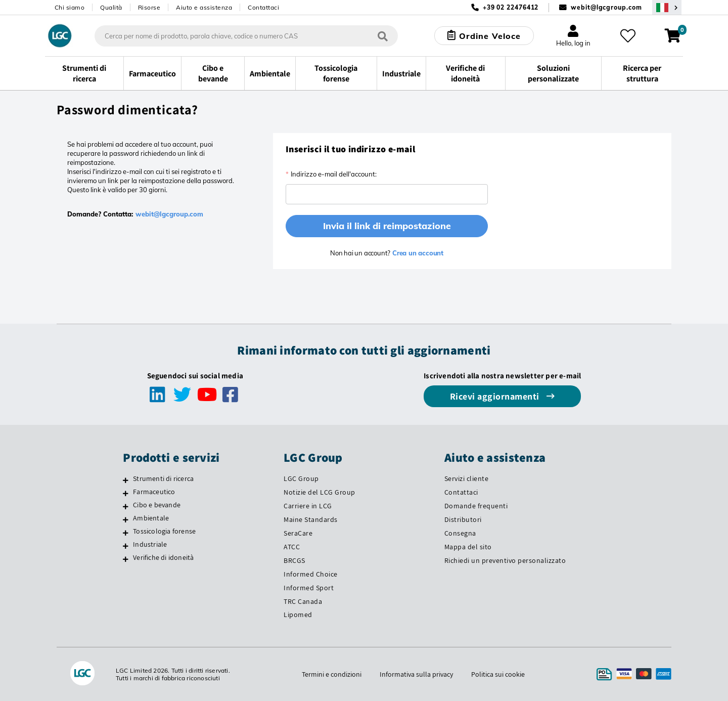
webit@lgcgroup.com (606, 7)
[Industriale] (126, 546)
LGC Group (301, 478)
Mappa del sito (468, 547)
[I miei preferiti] (628, 36)
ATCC (292, 547)
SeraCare (298, 533)
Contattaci (263, 7)
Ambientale (151, 518)
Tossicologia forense (164, 531)
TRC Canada (303, 601)
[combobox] (246, 36)
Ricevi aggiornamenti (496, 396)
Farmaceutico (154, 492)
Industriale (150, 544)
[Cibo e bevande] (126, 506)
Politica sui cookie (498, 674)
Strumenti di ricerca (163, 478)
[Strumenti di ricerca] (126, 480)
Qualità (111, 7)
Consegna (460, 533)
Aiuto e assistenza (204, 7)
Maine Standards (311, 519)
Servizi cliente (467, 478)
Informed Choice (311, 574)
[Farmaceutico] (126, 493)
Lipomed (298, 615)
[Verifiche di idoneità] (126, 559)
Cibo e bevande (157, 505)
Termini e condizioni (332, 674)
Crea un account (417, 253)
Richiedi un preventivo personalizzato (505, 560)
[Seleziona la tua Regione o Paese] (667, 7)
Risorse (149, 7)
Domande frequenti (476, 506)
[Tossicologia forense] (126, 533)
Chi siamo (70, 7)
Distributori (463, 519)
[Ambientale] (126, 519)
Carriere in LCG (308, 506)
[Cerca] (383, 36)
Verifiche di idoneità (163, 557)
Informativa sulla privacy (416, 674)
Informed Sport (309, 588)
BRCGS (294, 560)
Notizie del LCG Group (320, 492)
